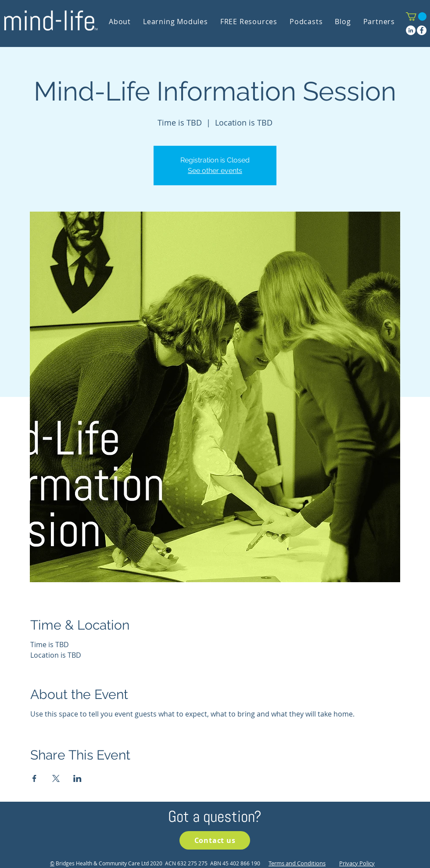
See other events (215, 171)
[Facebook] (422, 30)
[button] (416, 16)
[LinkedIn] (411, 30)
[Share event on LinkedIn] (77, 778)
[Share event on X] (56, 778)
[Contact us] (215, 840)
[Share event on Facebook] (34, 778)
